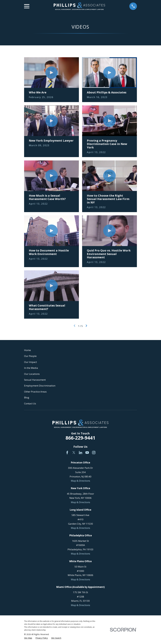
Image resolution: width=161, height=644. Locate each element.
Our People (30, 356)
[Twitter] (74, 453)
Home (27, 350)
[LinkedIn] (81, 453)
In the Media (31, 368)
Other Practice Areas (35, 392)
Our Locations (32, 374)
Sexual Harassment (35, 380)
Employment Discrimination (40, 386)
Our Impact (30, 362)
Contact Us (30, 403)
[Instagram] (94, 453)
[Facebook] (67, 453)
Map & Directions (80, 481)
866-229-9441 (80, 438)
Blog (27, 397)
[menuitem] (28, 638)
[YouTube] (87, 453)
